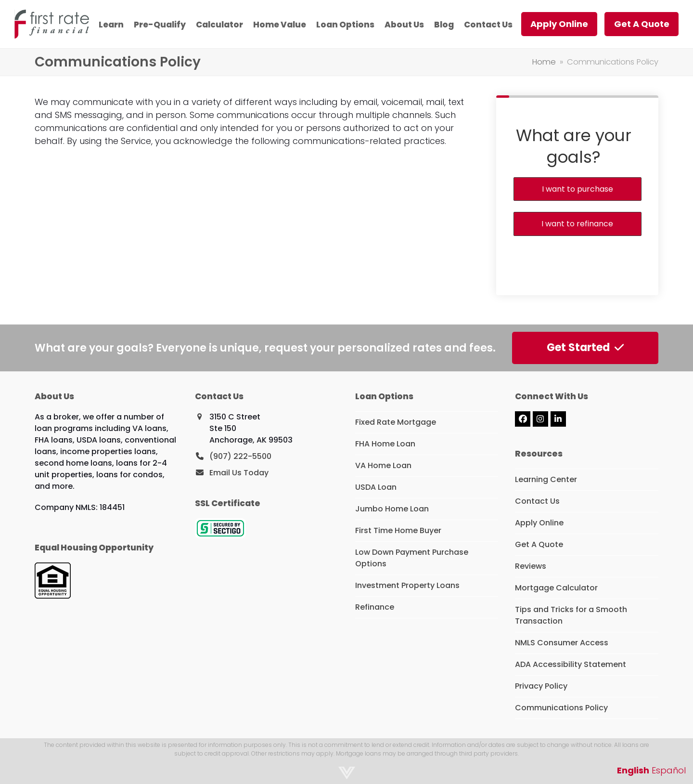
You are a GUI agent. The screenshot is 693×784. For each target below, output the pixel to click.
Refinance (375, 607)
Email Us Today (239, 473)
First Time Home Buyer (398, 530)
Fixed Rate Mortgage (396, 422)
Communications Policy (561, 708)
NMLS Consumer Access (562, 643)
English (633, 770)
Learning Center (546, 479)
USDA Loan (376, 487)
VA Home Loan (383, 465)
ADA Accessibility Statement (571, 664)
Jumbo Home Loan (392, 509)
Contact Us (537, 501)
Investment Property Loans (407, 585)
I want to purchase (577, 189)
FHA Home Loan (385, 444)
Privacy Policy (541, 686)
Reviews (531, 566)
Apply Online (539, 523)
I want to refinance (577, 224)
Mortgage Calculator (556, 588)
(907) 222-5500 (240, 456)
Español (669, 770)
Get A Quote (539, 544)
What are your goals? (574, 146)
